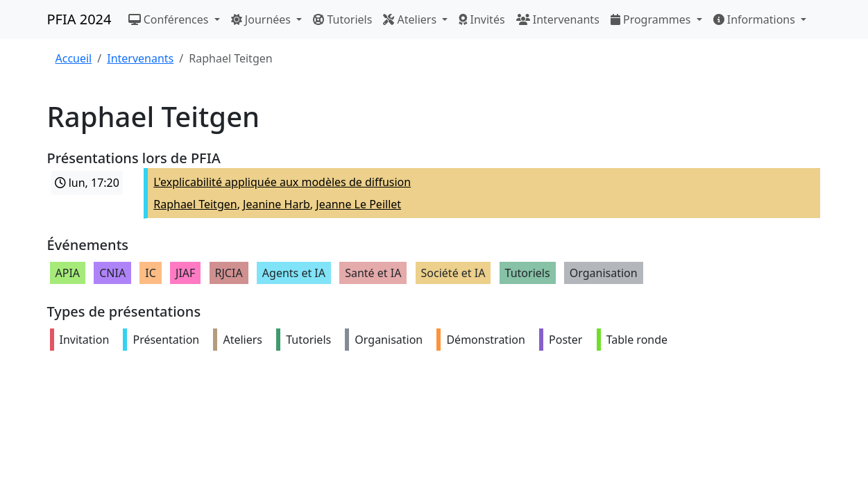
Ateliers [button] (411, 19)
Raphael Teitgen (195, 204)
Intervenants (558, 19)
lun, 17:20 (87, 183)
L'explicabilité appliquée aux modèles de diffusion (282, 182)
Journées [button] (262, 19)
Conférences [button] (170, 19)
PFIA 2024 (79, 19)
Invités (482, 19)
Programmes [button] (652, 19)
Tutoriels (342, 19)
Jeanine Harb (276, 204)
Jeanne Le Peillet (358, 204)
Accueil (74, 58)
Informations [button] (756, 19)
